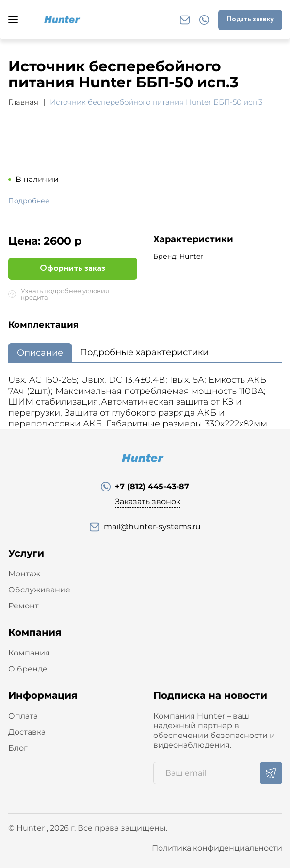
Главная (23, 102)
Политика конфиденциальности (217, 848)
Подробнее (29, 201)
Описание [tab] (40, 353)
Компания (29, 653)
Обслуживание (39, 590)
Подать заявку (250, 19)
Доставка (27, 732)
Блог (18, 748)
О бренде (28, 669)
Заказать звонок (148, 501)
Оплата (23, 716)
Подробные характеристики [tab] (144, 352)
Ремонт (24, 606)
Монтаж (24, 574)
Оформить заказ (72, 268)
